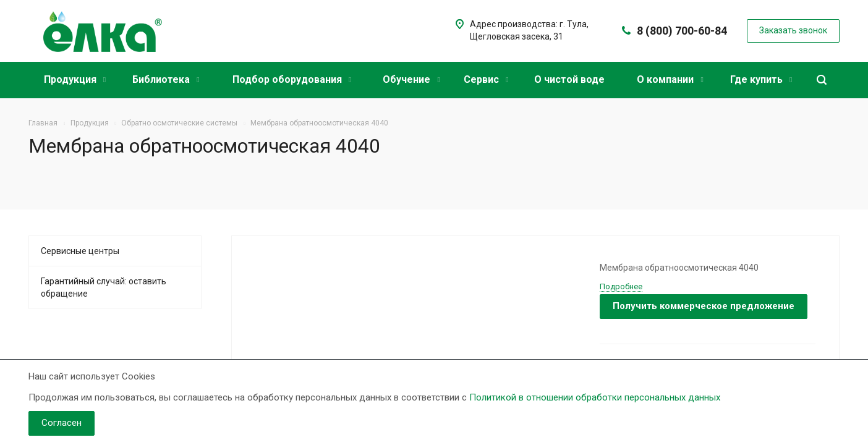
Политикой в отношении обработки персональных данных (595, 397)
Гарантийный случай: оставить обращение (104, 287)
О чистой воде (569, 79)
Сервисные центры (80, 251)
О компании (670, 79)
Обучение (411, 79)
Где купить (761, 79)
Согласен (62, 423)
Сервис (486, 79)
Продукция (75, 79)
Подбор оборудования (292, 79)
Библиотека (166, 79)
